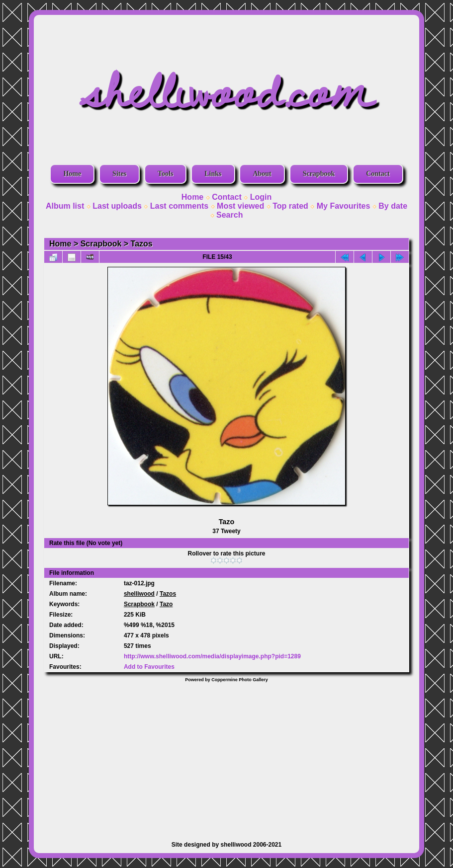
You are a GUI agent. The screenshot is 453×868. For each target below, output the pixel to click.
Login (261, 197)
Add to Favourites (149, 667)
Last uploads (117, 206)
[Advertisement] (226, 757)
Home (72, 174)
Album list (65, 206)
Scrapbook (319, 174)
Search (229, 215)
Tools (165, 174)
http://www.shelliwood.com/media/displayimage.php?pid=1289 (212, 656)
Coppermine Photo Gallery (240, 680)
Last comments (179, 206)
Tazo (166, 604)
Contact (378, 174)
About (262, 174)
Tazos (142, 244)
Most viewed (240, 206)
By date (393, 206)
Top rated (290, 206)
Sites (119, 174)
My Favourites (344, 206)
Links (213, 174)
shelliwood (139, 594)
